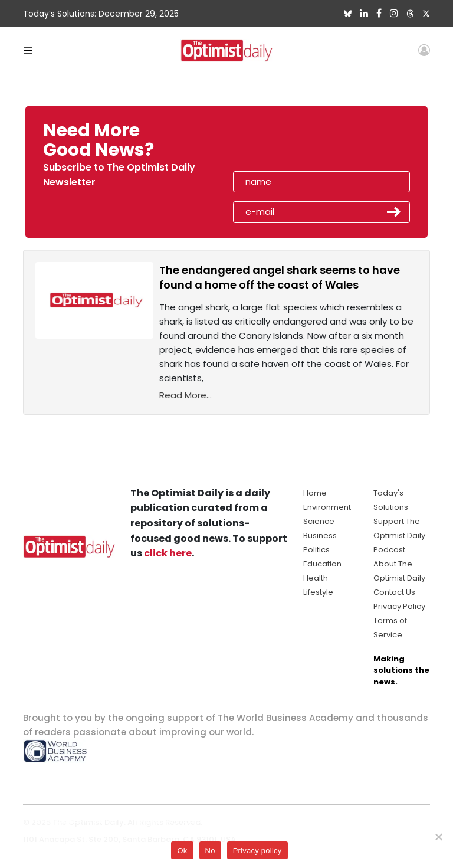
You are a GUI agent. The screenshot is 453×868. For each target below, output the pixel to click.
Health (316, 578)
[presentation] (301, 144)
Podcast (389, 550)
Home (315, 493)
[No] (438, 837)
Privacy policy (257, 851)
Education (322, 564)
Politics (316, 550)
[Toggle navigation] (28, 50)
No (210, 851)
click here (168, 553)
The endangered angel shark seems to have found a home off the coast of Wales (280, 277)
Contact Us (394, 592)
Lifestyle (318, 592)
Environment (327, 507)
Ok (182, 851)
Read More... (186, 395)
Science (319, 521)
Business (320, 535)
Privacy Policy (399, 606)
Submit (394, 212)
